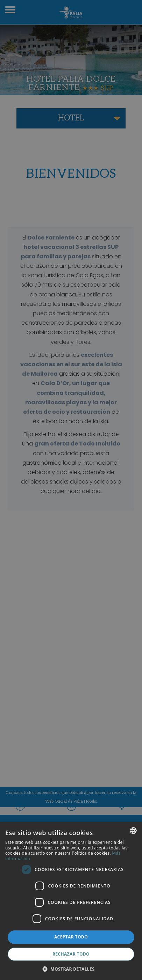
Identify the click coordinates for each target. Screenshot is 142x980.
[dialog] (71, 901)
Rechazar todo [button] (71, 954)
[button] (71, 969)
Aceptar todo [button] (71, 937)
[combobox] (133, 831)
